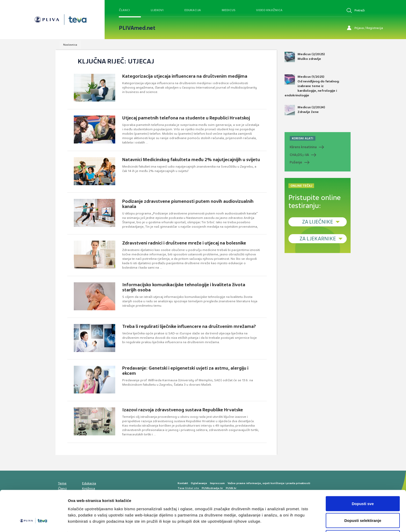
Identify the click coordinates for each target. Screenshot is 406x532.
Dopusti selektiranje (363, 501)
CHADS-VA (299, 155)
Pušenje (296, 162)
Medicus (229, 10)
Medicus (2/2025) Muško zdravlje (305, 57)
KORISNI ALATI (303, 138)
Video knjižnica (269, 10)
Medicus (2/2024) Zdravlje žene (305, 110)
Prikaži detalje (268, 519)
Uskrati (363, 518)
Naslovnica (70, 45)
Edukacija (193, 10)
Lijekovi (157, 10)
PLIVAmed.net (137, 28)
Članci (124, 10)
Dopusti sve (363, 484)
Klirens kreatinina (303, 147)
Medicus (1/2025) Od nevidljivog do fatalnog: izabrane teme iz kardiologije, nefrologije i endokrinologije (312, 86)
